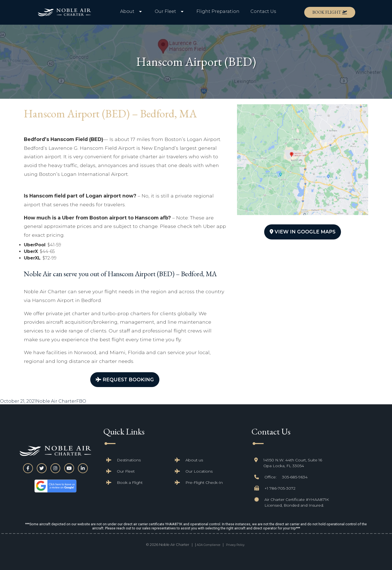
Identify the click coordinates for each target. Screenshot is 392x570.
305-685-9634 (295, 477)
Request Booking (125, 379)
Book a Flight (130, 482)
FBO (81, 401)
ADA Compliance (208, 545)
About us (194, 460)
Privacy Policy (235, 545)
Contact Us (263, 11)
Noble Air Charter (56, 401)
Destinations (129, 460)
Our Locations (199, 471)
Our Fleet (126, 471)
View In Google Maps (303, 232)
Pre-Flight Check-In (204, 482)
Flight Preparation (218, 11)
